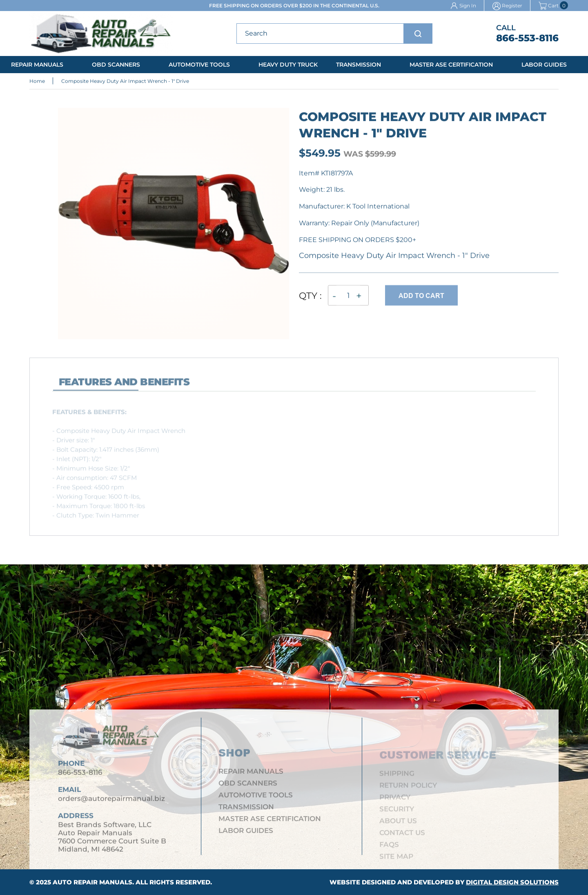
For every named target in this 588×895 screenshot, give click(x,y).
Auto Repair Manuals (92, 882)
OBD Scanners (116, 65)
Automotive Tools (199, 65)
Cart (549, 6)
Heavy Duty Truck (288, 65)
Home (37, 82)
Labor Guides (544, 65)
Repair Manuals (37, 65)
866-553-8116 (527, 38)
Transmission (359, 65)
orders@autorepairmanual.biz (111, 802)
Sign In (468, 6)
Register (512, 6)
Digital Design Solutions (512, 882)
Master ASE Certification (451, 65)
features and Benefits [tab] (124, 386)
